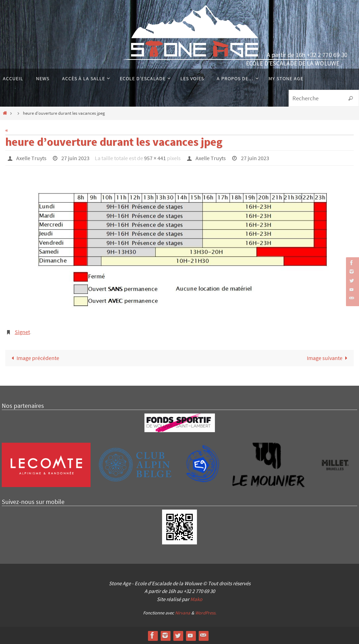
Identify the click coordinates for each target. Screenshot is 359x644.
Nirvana (183, 613)
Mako (196, 599)
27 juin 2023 (75, 158)
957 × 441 (155, 158)
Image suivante (329, 358)
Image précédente (34, 358)
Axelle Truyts (31, 158)
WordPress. (206, 613)
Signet (22, 332)
